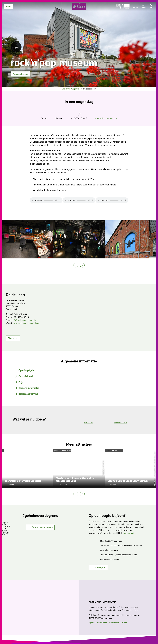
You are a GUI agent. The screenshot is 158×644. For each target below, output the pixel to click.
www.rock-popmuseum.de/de (27, 323)
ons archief (129, 533)
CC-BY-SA (103, 471)
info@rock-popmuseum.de (24, 320)
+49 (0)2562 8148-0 (79, 118)
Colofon (124, 623)
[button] (20, 74)
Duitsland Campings (70, 89)
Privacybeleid (114, 623)
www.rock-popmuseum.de (106, 118)
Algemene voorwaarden (98, 623)
